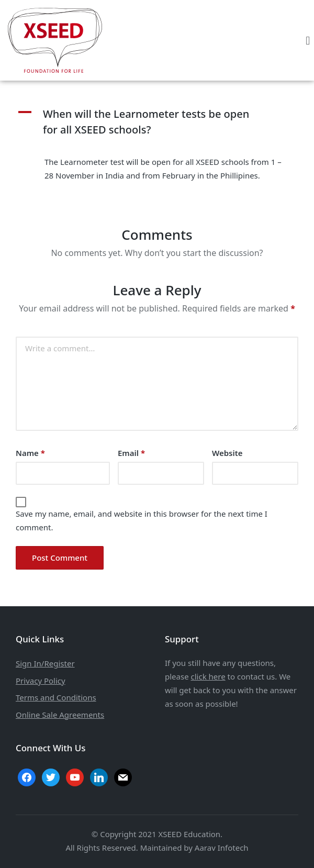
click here (208, 676)
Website (227, 453)
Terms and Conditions (56, 697)
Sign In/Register (45, 663)
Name (30, 453)
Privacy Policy (41, 681)
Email (131, 453)
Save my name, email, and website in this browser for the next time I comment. (142, 520)
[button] (308, 40)
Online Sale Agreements (60, 715)
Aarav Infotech (222, 848)
